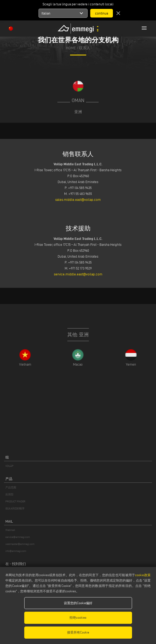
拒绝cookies (78, 617)
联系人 (85, 48)
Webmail (10, 530)
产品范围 (11, 487)
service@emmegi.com (18, 537)
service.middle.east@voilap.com (78, 274)
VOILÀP (9, 466)
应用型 (9, 494)
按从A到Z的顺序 (15, 508)
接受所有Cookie (78, 632)
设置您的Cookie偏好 (78, 603)
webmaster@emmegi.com (20, 544)
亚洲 (78, 112)
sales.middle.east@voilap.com (78, 199)
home (71, 48)
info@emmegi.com (16, 551)
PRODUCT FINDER (15, 501)
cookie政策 (143, 575)
